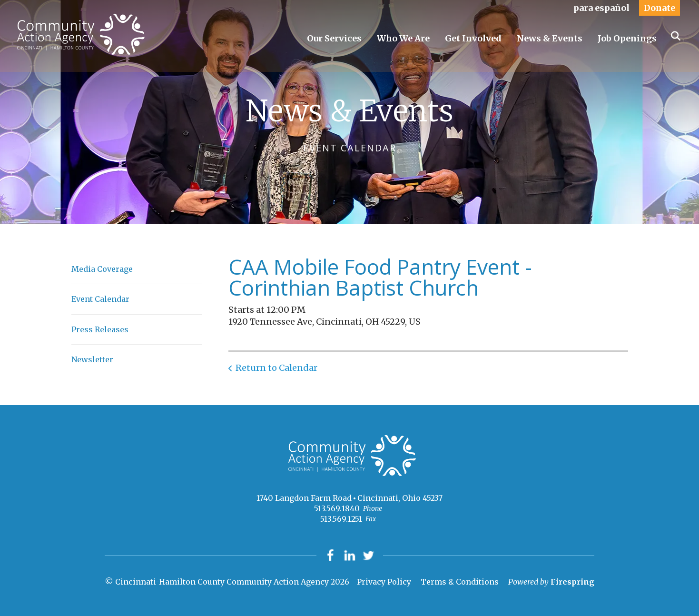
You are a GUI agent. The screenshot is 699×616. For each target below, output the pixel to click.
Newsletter (92, 359)
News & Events (550, 38)
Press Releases (100, 329)
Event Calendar (100, 299)
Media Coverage (102, 269)
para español (601, 8)
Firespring (572, 582)
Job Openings (627, 38)
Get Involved (473, 38)
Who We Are (403, 38)
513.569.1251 (341, 519)
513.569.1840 (337, 508)
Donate (660, 8)
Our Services (334, 38)
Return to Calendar (276, 368)
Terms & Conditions (460, 582)
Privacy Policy (384, 582)
